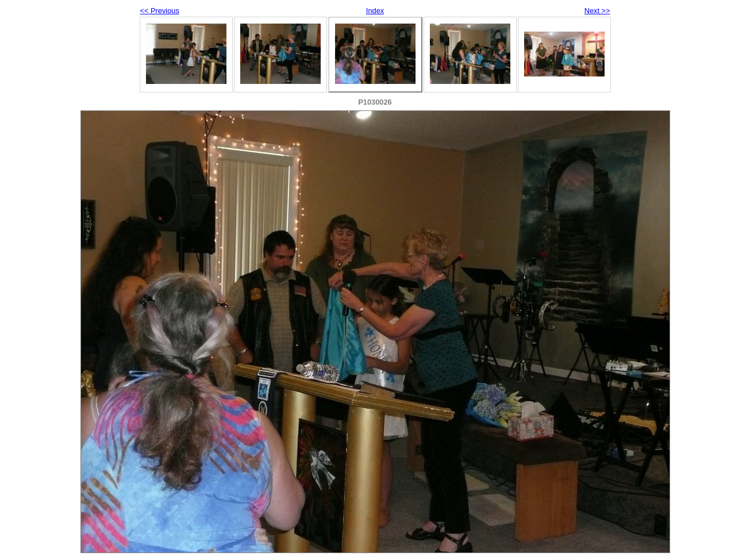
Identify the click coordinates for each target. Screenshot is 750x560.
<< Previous (160, 11)
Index (375, 11)
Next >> (597, 11)
